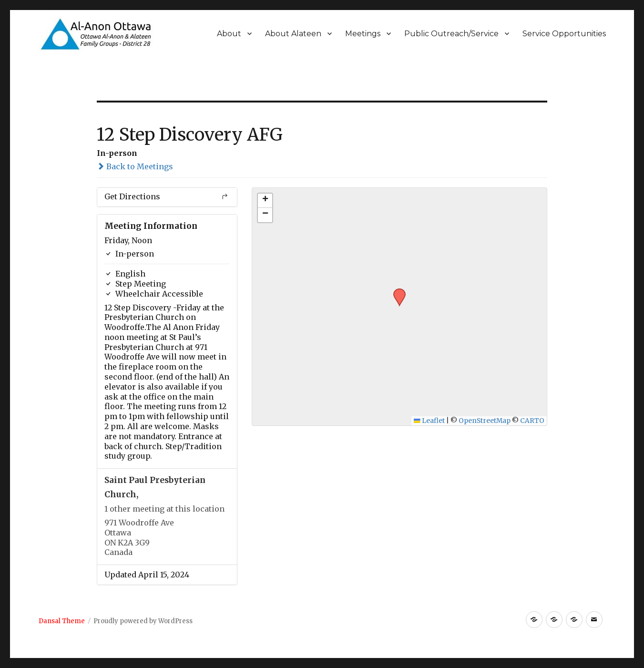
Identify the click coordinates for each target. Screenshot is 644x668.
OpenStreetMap (485, 421)
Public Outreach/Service (451, 34)
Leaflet (429, 421)
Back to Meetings (135, 166)
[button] (396, 291)
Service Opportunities (564, 34)
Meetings (363, 34)
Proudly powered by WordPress (143, 621)
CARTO (532, 421)
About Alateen (293, 34)
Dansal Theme (62, 621)
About (229, 34)
